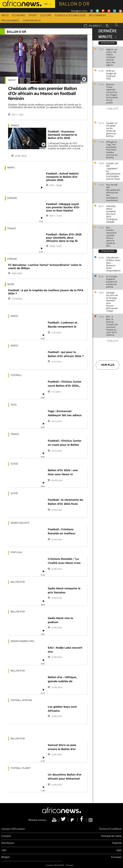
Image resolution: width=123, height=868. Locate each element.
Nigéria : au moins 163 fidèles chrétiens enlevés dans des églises (112, 57)
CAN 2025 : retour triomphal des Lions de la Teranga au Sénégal (112, 214)
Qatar (11, 284)
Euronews (116, 857)
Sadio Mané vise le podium (60, 620)
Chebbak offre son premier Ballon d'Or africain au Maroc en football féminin (43, 93)
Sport (33, 16)
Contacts (6, 836)
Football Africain (21, 700)
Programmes (10, 21)
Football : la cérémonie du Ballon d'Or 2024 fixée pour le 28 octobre (65, 502)
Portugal (16, 553)
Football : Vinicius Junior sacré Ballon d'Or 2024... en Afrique (65, 384)
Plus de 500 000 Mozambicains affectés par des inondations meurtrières (113, 192)
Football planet (21, 768)
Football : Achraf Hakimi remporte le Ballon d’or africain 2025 (62, 177)
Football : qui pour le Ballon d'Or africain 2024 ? (66, 354)
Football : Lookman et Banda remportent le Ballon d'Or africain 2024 (65, 325)
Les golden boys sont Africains (62, 709)
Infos (5, 16)
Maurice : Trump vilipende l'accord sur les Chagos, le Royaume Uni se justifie (112, 93)
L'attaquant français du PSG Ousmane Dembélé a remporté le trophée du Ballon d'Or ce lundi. (65, 146)
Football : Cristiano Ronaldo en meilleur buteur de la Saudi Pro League (63, 532)
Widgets (6, 857)
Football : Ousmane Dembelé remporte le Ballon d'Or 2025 (62, 135)
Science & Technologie (70, 16)
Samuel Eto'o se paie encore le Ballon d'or (62, 747)
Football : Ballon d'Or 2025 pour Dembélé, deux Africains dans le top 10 (64, 238)
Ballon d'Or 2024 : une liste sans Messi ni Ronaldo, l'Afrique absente (66, 473)
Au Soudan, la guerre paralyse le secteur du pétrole (112, 282)
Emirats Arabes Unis (22, 641)
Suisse (14, 464)
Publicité (117, 843)
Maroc (12, 80)
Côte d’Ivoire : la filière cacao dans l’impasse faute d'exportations (113, 264)
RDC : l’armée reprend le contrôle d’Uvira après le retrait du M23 (111, 237)
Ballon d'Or (18, 582)
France (15, 126)
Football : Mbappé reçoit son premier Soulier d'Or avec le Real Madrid (63, 207)
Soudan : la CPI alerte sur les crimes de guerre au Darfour (112, 130)
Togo (14, 405)
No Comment (97, 16)
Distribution (8, 843)
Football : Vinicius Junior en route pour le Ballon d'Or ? (65, 443)
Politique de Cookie (111, 836)
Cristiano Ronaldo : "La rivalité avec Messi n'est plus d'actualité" (64, 561)
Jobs (4, 850)
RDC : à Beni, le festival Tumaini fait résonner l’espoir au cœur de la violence (112, 326)
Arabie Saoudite (20, 523)
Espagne (12, 198)
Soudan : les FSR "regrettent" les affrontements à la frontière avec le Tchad (113, 171)
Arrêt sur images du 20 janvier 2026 (111, 75)
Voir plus (108, 365)
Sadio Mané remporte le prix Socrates (64, 590)
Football (16, 375)
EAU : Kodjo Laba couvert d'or (65, 650)
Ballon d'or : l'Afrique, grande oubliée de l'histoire (62, 680)
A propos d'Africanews (13, 829)
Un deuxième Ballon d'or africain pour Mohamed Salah (65, 777)
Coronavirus (32, 21)
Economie (19, 16)
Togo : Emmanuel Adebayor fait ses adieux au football (65, 414)
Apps (119, 850)
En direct (93, 26)
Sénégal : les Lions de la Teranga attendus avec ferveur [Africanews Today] (112, 302)
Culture (46, 16)
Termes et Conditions (110, 829)
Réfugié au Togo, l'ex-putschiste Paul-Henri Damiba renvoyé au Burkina (112, 150)
